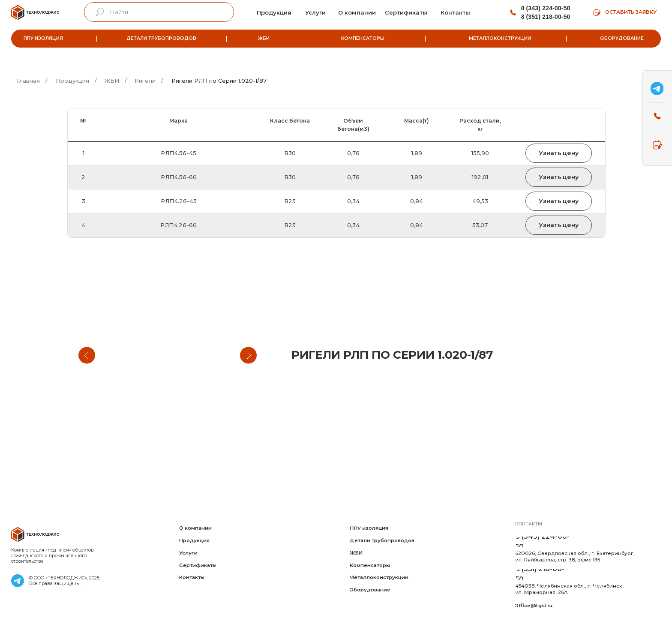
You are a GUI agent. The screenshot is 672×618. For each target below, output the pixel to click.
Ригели (145, 81)
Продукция (72, 81)
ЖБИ (112, 81)
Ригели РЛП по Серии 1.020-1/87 (219, 81)
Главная (28, 81)
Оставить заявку (631, 12)
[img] (35, 12)
